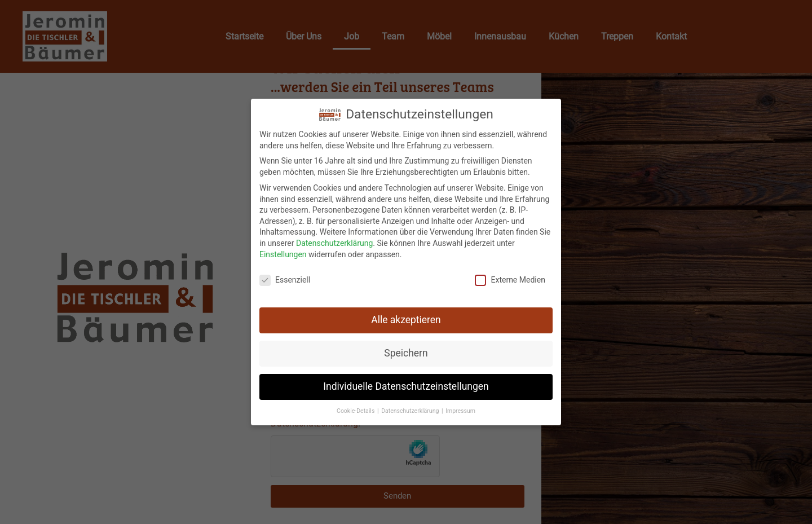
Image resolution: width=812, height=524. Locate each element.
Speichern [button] (406, 352)
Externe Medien (510, 279)
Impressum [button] (460, 410)
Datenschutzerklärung (334, 242)
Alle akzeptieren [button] (406, 319)
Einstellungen (283, 253)
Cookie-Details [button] (356, 410)
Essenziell (285, 279)
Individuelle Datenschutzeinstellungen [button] (406, 385)
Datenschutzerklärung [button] (411, 410)
